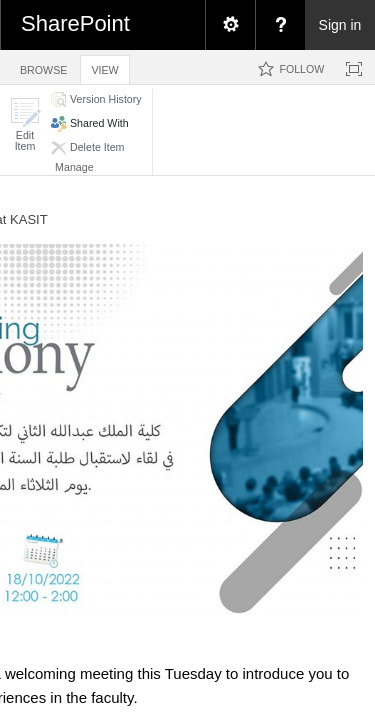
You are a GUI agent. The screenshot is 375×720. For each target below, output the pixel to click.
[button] (25, 124)
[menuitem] (230, 25)
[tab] (43, 66)
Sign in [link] (340, 25)
